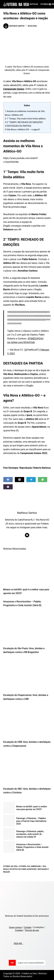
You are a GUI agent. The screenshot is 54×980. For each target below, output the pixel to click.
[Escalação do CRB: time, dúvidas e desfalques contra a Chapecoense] (27, 721)
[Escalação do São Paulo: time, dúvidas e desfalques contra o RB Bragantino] (27, 628)
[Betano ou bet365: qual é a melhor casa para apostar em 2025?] (27, 569)
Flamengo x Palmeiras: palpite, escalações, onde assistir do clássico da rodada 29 (30, 834)
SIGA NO (18, 943)
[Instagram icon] (27, 535)
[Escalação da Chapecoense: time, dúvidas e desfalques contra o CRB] (27, 674)
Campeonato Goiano (14, 89)
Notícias (34, 4)
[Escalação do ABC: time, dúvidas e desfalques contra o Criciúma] (27, 768)
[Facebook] (8, 480)
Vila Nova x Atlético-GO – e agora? (22, 130)
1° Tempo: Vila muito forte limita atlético (25, 119)
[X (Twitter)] (20, 480)
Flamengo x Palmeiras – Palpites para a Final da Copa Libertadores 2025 (31, 821)
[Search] (50, 4)
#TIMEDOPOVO (36, 339)
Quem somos (15, 927)
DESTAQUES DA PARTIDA (18, 126)
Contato (28, 927)
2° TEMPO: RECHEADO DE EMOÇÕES (24, 122)
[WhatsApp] (43, 480)
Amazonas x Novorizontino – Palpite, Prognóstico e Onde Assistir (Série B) (32, 847)
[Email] (8, 487)
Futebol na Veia (11, 866)
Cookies (19, 930)
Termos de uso (32, 930)
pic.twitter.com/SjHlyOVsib (21, 342)
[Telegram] (31, 480)
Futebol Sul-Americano (30, 866)
